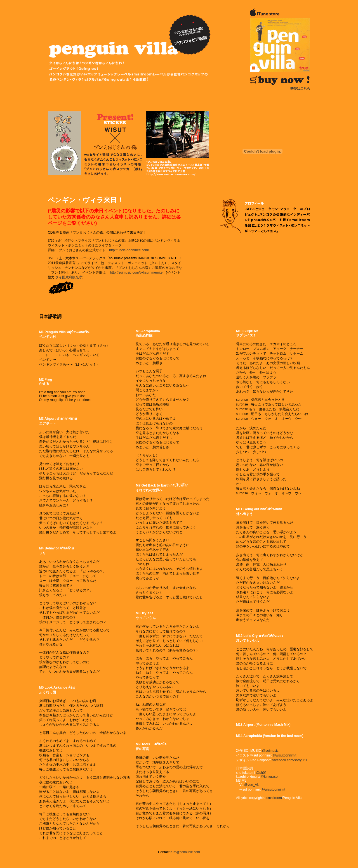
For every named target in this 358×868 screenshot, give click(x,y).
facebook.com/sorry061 (290, 760)
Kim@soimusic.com (185, 852)
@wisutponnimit (284, 755)
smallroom (274, 798)
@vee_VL (252, 785)
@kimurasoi (270, 777)
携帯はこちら (300, 89)
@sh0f (261, 773)
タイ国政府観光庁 (69, 277)
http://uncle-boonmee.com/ (129, 250)
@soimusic (270, 751)
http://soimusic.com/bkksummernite (136, 272)
